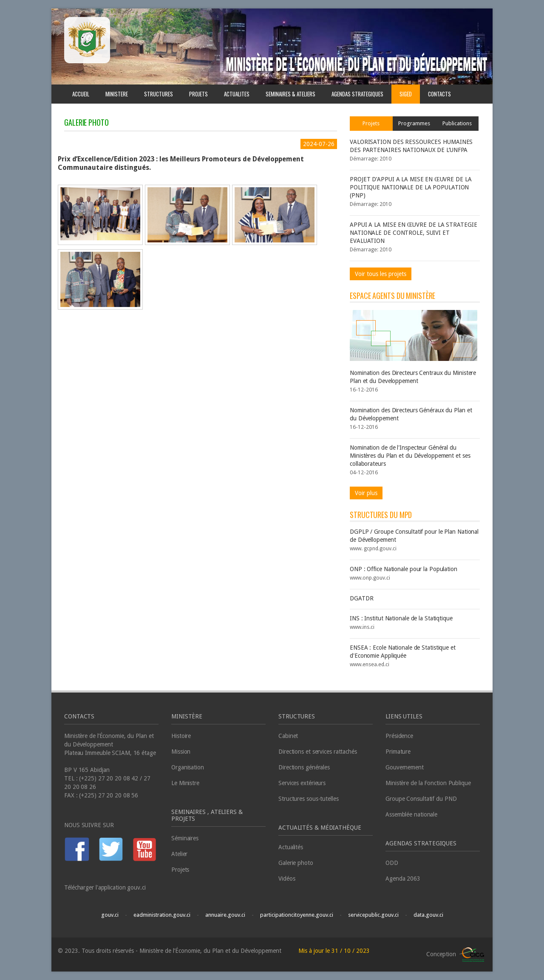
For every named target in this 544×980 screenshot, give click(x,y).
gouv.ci (110, 915)
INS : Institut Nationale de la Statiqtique (401, 618)
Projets (371, 123)
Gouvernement (405, 767)
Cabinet (288, 736)
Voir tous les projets (381, 274)
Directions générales (304, 767)
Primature (398, 752)
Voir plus (366, 493)
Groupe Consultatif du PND (421, 799)
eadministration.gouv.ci (162, 915)
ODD (392, 863)
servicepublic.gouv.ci (373, 915)
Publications (457, 123)
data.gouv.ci (428, 915)
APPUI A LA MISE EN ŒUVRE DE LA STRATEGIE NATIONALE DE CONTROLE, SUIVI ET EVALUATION (413, 233)
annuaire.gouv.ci (225, 915)
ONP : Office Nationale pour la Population (404, 569)
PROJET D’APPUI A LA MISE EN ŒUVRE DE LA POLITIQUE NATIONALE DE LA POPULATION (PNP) (411, 187)
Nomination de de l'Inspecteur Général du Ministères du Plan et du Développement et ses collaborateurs (410, 456)
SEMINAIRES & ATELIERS (290, 94)
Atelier (179, 854)
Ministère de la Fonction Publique (428, 783)
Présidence (399, 736)
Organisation (188, 767)
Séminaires (185, 838)
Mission (181, 752)
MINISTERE (117, 94)
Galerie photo (296, 863)
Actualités (291, 847)
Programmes (414, 123)
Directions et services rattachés (318, 752)
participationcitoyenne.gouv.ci (297, 915)
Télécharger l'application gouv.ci (105, 887)
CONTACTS (439, 94)
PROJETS (198, 94)
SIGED (406, 94)
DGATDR (361, 598)
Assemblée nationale (411, 814)
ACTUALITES (237, 94)
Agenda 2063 (403, 879)
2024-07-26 (319, 144)
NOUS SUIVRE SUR (89, 825)
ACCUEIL (81, 94)
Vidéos (287, 879)
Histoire (181, 736)
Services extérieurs (302, 783)
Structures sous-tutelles (309, 799)
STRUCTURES (159, 94)
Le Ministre (185, 783)
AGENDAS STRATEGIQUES (357, 94)
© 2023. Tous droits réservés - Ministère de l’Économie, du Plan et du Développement (170, 951)
